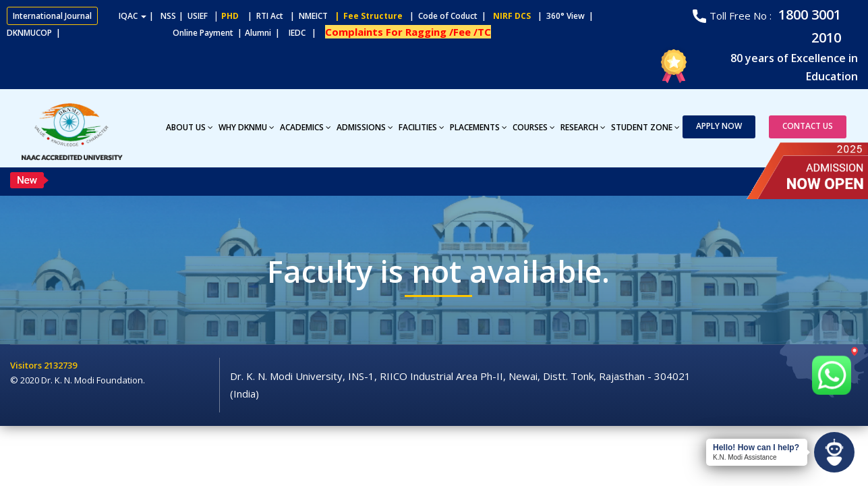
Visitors (27, 365)
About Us (190, 127)
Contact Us (808, 126)
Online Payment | (155, 33)
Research (583, 127)
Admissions (365, 127)
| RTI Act (262, 16)
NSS (168, 16)
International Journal (52, 16)
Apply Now (719, 126)
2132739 (60, 365)
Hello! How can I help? (756, 448)
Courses (534, 127)
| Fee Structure (367, 16)
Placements (479, 127)
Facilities (422, 127)
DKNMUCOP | (36, 33)
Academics (306, 127)
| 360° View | (566, 16)
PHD (230, 16)
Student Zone (645, 127)
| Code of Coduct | (448, 16)
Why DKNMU (247, 127)
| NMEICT (307, 16)
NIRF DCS (512, 16)
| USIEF (193, 16)
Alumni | (265, 33)
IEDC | (306, 33)
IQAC (133, 16)
